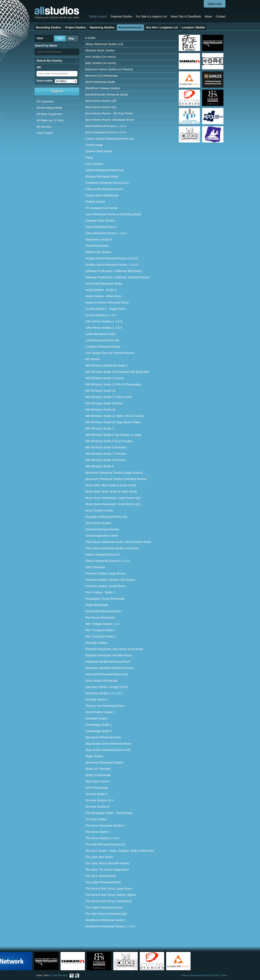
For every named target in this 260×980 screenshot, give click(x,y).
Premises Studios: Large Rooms (106, 573)
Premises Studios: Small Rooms (106, 586)
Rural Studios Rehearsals (101, 681)
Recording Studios (49, 27)
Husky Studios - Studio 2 (101, 290)
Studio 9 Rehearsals (98, 775)
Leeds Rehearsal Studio (100, 334)
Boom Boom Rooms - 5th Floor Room (109, 113)
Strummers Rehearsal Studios (104, 762)
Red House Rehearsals (100, 618)
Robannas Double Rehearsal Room (108, 662)
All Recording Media (49, 108)
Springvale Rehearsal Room (103, 737)
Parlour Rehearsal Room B (102, 555)
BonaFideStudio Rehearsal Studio (107, 95)
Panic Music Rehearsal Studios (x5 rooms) (112, 548)
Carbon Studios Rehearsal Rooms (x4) (110, 139)
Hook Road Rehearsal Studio (104, 284)
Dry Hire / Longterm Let (162, 27)
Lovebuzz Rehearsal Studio (103, 347)
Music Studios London (99, 510)
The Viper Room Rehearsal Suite (106, 914)
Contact (221, 16)
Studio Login (215, 4)
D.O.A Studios (94, 164)
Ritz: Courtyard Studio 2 (100, 636)
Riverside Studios (96, 643)
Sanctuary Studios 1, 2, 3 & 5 (104, 693)
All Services (44, 127)
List (60, 38)
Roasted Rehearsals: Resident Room (109, 655)
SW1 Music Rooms (97, 781)
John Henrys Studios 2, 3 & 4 (104, 328)
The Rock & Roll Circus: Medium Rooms (111, 895)
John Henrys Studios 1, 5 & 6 (104, 321)
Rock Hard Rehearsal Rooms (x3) (107, 674)
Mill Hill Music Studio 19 (100, 410)
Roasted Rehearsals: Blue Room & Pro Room (114, 649)
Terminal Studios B (97, 807)
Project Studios (75, 27)
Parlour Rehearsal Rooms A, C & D (108, 561)
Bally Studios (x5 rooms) (101, 63)
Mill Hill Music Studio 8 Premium (106, 460)
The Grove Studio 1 (98, 832)
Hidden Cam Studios (98, 252)
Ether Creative (221, 975)
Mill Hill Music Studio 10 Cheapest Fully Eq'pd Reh (117, 372)
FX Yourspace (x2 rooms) (101, 208)
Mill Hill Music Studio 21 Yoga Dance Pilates (113, 422)
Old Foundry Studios (98, 523)
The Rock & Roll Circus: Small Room (109, 901)
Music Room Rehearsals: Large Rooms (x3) (113, 498)
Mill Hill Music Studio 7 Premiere (106, 454)
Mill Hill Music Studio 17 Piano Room (109, 397)
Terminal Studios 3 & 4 (100, 800)
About (208, 16)
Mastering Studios (102, 27)
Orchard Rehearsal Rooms (102, 529)
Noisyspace (208, 975)
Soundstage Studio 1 (99, 725)
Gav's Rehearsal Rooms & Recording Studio (113, 214)
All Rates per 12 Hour (50, 120)
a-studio (90, 38)
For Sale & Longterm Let (151, 16)
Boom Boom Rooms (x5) (101, 101)
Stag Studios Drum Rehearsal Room (108, 744)
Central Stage (94, 145)
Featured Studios (122, 16)
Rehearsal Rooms (130, 27)
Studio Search (98, 16)
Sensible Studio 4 (96, 699)
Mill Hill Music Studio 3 (100, 429)
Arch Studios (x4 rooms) (101, 57)
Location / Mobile (193, 27)
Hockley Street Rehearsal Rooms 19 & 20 (112, 258)
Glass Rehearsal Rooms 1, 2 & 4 (106, 233)
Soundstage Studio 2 (99, 731)
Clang (89, 158)
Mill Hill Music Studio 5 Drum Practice (109, 441)
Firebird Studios (95, 202)
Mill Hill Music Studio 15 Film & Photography (113, 384)
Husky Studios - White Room (103, 296)
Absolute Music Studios (100, 50)
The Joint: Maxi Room (99, 857)
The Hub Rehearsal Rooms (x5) (105, 844)
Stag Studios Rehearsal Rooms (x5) (108, 750)
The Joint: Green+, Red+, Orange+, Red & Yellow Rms (120, 851)
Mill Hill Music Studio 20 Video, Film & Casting (114, 416)
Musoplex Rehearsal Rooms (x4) (106, 517)
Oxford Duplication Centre (102, 536)
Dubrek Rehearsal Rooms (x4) (105, 170)
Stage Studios (94, 756)
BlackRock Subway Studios (103, 88)
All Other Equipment (49, 114)
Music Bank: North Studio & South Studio (111, 492)
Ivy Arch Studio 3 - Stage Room (105, 309)
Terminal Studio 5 (96, 794)
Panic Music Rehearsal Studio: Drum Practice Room (118, 542)
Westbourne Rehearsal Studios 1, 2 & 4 (110, 926)
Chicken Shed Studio (99, 151)
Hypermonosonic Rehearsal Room (107, 302)
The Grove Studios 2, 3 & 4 (102, 838)
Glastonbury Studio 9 (99, 239)
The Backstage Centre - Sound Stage (109, 813)
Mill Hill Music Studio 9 (100, 466)
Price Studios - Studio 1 (100, 592)
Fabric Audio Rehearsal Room (104, 189)
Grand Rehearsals (97, 246)
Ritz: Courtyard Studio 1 (100, 630)
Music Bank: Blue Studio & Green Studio (111, 485)
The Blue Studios (96, 819)
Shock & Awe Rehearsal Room (105, 706)
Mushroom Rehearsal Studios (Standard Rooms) (116, 479)
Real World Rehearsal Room (103, 611)
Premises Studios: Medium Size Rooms (110, 580)
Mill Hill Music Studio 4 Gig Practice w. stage (113, 435)
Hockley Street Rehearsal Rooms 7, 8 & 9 (112, 265)
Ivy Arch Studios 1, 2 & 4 (101, 315)
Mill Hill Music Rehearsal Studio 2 (106, 365)
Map (71, 38)
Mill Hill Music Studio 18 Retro (104, 403)
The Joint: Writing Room (101, 876)
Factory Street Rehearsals (102, 195)
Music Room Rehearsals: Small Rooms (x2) (113, 504)
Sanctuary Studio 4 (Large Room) (107, 687)
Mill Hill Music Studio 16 (100, 391)
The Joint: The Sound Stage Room (107, 870)
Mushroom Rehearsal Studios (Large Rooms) (114, 473)
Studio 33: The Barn (98, 769)
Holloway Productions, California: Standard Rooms (117, 277)
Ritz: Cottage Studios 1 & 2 (102, 624)
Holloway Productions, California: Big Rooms (114, 271)
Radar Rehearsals (97, 605)
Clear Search (45, 133)
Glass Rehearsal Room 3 (101, 227)
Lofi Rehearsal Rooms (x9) (102, 340)
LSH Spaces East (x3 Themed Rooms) (110, 353)
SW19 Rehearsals (97, 788)
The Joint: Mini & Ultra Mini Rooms (107, 863)
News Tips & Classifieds (186, 16)
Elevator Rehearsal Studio (102, 176)
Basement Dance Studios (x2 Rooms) (109, 69)
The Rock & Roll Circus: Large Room (109, 889)
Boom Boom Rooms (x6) (101, 107)
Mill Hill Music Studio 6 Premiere (106, 447)
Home (39, 975)
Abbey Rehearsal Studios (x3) (104, 44)
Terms (46, 975)
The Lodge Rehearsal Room (103, 882)
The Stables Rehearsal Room (104, 907)
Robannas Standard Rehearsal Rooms (110, 668)
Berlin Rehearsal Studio (100, 82)
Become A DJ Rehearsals (101, 76)
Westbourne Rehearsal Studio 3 (105, 920)
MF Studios (93, 359)
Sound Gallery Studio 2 (100, 712)
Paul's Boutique (95, 567)
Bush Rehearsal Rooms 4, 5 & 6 (106, 132)
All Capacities (45, 101)
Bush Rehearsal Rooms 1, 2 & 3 (106, 126)
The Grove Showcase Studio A (105, 826)
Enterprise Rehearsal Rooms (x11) (107, 183)
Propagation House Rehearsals (105, 599)
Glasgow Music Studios (100, 221)
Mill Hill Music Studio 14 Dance (105, 378)
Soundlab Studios (96, 718)
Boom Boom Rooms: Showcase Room (110, 120)
